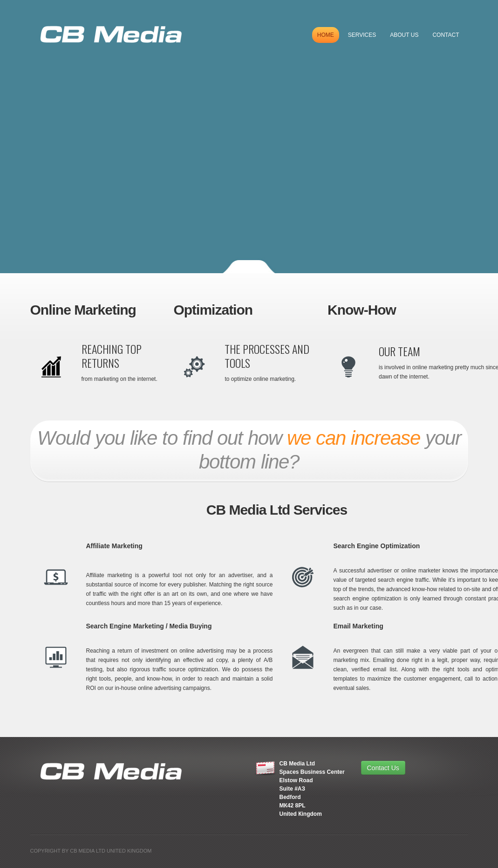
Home (326, 35)
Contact (446, 35)
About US (404, 35)
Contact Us (383, 768)
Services (362, 35)
